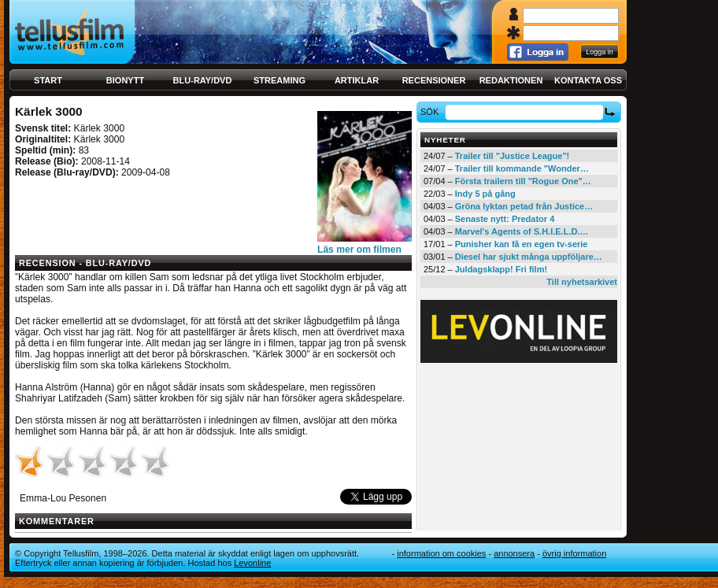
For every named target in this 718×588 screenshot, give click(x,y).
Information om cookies (441, 553)
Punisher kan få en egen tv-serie (522, 244)
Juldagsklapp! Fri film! (501, 269)
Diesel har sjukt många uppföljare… (529, 257)
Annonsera (514, 553)
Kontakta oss (588, 80)
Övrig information (574, 553)
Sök (432, 112)
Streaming (279, 80)
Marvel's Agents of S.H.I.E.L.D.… (522, 231)
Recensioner (434, 80)
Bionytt (125, 80)
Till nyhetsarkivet (582, 282)
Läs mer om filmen (359, 250)
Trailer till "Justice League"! (513, 156)
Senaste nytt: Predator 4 (505, 219)
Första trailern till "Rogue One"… (523, 181)
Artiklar (357, 80)
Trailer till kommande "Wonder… (522, 168)
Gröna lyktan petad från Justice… (524, 206)
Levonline (252, 563)
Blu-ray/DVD (203, 80)
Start (48, 80)
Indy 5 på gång (485, 194)
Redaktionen (511, 80)
